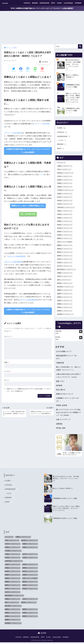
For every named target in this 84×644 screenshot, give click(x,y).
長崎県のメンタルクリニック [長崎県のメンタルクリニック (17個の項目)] (65, 305)
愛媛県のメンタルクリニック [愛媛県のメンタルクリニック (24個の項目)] (65, 246)
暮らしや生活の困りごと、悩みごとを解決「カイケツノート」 (68, 369)
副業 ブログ (60, 382)
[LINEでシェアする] (35, 70)
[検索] (80, 47)
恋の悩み (58, 338)
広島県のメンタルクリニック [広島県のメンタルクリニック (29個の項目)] (65, 236)
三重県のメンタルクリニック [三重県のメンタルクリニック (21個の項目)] (65, 167)
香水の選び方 (61, 391)
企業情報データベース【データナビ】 (68, 401)
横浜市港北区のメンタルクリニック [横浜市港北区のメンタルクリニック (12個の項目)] (66, 270)
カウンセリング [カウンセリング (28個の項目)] (61, 163)
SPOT (53, 3)
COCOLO (27, 3)
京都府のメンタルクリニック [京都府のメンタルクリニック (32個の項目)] (65, 181)
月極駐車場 (60, 364)
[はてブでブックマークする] (28, 70)
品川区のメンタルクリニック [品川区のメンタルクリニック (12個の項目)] (65, 198)
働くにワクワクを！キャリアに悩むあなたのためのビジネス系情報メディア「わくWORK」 (68, 414)
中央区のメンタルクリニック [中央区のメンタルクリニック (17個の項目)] (65, 177)
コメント (8, 337)
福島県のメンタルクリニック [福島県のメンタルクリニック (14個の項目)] (65, 294)
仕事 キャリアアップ (64, 421)
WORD (63, 141)
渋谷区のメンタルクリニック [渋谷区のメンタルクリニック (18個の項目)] (65, 277)
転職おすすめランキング (65, 395)
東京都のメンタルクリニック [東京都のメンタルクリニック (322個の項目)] (65, 263)
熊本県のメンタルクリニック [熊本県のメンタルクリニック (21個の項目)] (65, 284)
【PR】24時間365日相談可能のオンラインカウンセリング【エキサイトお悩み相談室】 (42, 8)
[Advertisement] (42, 28)
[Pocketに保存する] (42, 70)
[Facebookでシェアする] (21, 70)
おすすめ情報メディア (64, 352)
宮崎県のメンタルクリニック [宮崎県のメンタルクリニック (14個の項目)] (65, 222)
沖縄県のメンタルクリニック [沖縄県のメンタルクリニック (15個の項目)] (65, 274)
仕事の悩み (59, 332)
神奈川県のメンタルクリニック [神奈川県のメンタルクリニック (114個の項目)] (65, 287)
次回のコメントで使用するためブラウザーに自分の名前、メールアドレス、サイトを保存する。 (29, 390)
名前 (7, 363)
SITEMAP (78, 3)
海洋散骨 (59, 387)
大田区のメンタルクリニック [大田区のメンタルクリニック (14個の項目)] (65, 205)
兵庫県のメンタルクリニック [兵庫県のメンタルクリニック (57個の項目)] (65, 184)
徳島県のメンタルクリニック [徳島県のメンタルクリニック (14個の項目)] (65, 239)
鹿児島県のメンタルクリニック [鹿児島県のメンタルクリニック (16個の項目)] (65, 315)
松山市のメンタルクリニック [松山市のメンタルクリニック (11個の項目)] (65, 267)
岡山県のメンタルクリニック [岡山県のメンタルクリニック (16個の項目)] (65, 229)
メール (8, 372)
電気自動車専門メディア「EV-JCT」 (67, 358)
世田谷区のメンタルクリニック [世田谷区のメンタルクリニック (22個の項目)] (65, 174)
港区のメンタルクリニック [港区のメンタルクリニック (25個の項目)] (64, 280)
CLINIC (59, 3)
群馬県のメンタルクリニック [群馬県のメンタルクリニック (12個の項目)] (65, 298)
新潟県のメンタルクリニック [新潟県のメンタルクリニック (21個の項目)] (65, 256)
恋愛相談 (59, 425)
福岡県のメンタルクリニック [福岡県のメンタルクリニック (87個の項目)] (65, 291)
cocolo (6, 3)
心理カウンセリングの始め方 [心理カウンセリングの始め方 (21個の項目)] (65, 243)
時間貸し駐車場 (62, 407)
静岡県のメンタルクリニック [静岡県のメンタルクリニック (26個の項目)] (65, 311)
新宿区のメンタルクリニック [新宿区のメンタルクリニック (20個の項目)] (65, 253)
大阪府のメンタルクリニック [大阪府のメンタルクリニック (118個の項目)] (65, 212)
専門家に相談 (61, 430)
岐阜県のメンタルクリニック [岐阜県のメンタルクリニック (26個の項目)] (65, 225)
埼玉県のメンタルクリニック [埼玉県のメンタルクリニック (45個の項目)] (65, 201)
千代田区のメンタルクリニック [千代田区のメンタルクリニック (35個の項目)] (65, 191)
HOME (42, 635)
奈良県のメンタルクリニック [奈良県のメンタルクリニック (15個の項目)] (65, 215)
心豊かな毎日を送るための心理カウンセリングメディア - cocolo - (68, 377)
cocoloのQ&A (68, 3)
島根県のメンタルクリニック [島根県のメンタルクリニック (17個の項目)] (65, 232)
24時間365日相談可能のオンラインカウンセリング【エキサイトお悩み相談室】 (28, 151)
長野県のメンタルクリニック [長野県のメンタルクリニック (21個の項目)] (65, 308)
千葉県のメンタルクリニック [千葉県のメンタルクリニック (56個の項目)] (65, 194)
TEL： (28, 214)
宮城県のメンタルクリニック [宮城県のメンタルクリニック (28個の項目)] (65, 218)
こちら (41, 175)
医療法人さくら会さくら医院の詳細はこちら (28, 206)
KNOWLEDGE (44, 3)
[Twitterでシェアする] (14, 70)
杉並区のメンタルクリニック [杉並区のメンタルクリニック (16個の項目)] (65, 260)
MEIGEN (35, 3)
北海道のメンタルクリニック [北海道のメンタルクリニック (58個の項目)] (65, 187)
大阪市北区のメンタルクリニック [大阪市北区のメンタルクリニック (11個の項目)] (66, 208)
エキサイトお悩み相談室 (13, 133)
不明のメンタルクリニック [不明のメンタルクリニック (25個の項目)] (64, 170)
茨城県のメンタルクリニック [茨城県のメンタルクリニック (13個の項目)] (65, 301)
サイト (7, 380)
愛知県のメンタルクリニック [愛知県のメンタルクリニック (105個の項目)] (65, 249)
